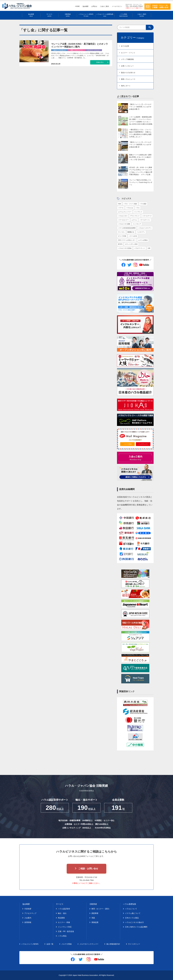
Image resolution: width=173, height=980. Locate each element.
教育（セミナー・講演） (101, 909)
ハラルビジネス (123, 216)
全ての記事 (125, 46)
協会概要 (86, 6)
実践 (93, 918)
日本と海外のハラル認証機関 (136, 927)
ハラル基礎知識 (130, 904)
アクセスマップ (30, 913)
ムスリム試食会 (143, 240)
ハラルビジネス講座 (124, 224)
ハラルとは (130, 208)
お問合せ (94, 6)
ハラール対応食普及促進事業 (127, 228)
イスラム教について (133, 913)
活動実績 (68, 15)
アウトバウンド (135, 216)
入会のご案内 (105, 6)
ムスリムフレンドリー (125, 212)
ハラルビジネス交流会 (125, 248)
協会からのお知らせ (128, 73)
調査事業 (95, 913)
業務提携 (95, 922)
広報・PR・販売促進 (66, 931)
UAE (149, 248)
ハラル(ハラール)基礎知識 (105, 15)
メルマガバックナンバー (89, 944)
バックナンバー (143, 444)
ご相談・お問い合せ (88, 869)
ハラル (138, 208)
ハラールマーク (147, 216)
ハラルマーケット (140, 248)
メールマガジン (117, 6)
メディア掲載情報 (127, 59)
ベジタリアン (141, 232)
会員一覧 (50, 944)
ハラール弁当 (133, 236)
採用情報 (28, 922)
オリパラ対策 (122, 236)
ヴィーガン (121, 232)
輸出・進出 (62, 913)
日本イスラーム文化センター (127, 240)
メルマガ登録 (127, 444)
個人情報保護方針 (113, 944)
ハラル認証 (143, 204)
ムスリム (134, 220)
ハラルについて (131, 909)
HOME (77, 6)
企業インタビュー (127, 66)
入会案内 (28, 918)
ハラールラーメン (145, 220)
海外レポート (126, 86)
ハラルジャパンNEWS (86, 15)
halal (120, 204)
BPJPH (120, 244)
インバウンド (138, 212)
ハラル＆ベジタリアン (145, 228)
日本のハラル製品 (132, 918)
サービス (49, 15)
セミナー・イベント (128, 53)
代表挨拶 (28, 909)
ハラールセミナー (123, 220)
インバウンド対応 (65, 927)
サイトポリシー (134, 944)
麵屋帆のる (131, 232)
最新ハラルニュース (128, 79)
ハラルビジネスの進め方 (134, 922)
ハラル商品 (123, 15)
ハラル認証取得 (64, 909)
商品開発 (61, 918)
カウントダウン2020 (131, 244)
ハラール (121, 208)
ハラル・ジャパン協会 (130, 204)
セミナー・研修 (64, 922)
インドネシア (137, 224)
